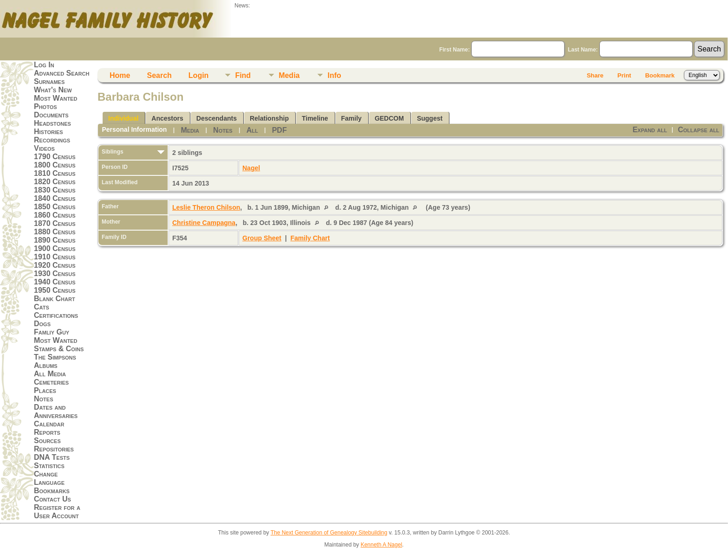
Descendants (217, 118)
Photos (45, 106)
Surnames (49, 81)
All (252, 130)
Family (351, 118)
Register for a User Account (57, 512)
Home (120, 75)
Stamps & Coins (59, 349)
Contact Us (52, 499)
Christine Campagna (204, 223)
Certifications (56, 315)
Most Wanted (55, 98)
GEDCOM (389, 118)
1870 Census (55, 223)
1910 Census (55, 257)
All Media (50, 374)
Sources (47, 441)
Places (45, 390)
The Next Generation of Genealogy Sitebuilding (329, 533)
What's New (53, 90)
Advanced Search (62, 73)
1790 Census (55, 157)
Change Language (49, 478)
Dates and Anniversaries (56, 411)
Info (334, 75)
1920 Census (55, 265)
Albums (46, 365)
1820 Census (55, 182)
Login (199, 75)
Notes (44, 399)
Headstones (52, 123)
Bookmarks (52, 491)
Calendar (49, 424)
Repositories (54, 449)
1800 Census (55, 165)
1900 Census (55, 248)
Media (289, 75)
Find (243, 75)
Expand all (650, 130)
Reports (47, 432)
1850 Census (55, 207)
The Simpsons (55, 357)
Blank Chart (55, 299)
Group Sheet (262, 238)
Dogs (42, 324)
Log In (44, 65)
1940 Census (55, 282)
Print (624, 75)
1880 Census (55, 232)
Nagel (251, 168)
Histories (49, 132)
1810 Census (55, 173)
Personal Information (134, 129)
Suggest (430, 118)
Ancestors (167, 118)
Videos (44, 148)
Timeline (315, 118)
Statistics (49, 466)
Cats (42, 307)
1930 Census (55, 274)
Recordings (52, 140)
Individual (123, 118)
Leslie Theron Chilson (206, 207)
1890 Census (55, 240)
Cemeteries (51, 382)
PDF (279, 130)
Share (595, 75)
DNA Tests (52, 457)
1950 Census (55, 290)
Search (159, 75)
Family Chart (310, 238)
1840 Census (55, 198)
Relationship (269, 118)
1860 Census (55, 215)
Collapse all (699, 130)
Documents (51, 115)
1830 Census (55, 190)
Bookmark (660, 75)
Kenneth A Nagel (381, 545)
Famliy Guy (52, 332)
